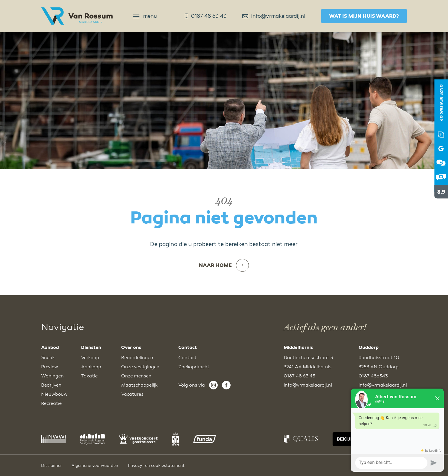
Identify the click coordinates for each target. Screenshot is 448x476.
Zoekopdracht (194, 367)
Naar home (224, 265)
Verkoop (90, 358)
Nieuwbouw (54, 394)
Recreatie (51, 403)
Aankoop (91, 367)
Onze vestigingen (140, 367)
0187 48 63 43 (206, 16)
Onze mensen (136, 376)
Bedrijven (51, 385)
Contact (187, 358)
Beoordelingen (137, 358)
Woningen (52, 376)
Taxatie (89, 376)
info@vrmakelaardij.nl (274, 16)
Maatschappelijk (139, 385)
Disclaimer (51, 466)
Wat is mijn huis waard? (364, 16)
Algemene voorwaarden (95, 466)
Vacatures (132, 394)
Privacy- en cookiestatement (156, 466)
